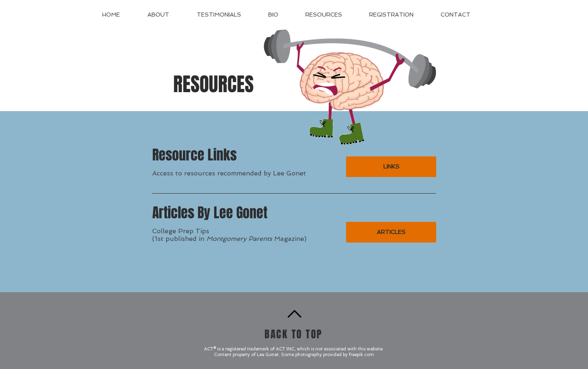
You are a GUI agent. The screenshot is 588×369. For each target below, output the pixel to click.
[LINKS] (391, 167)
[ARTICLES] (391, 232)
